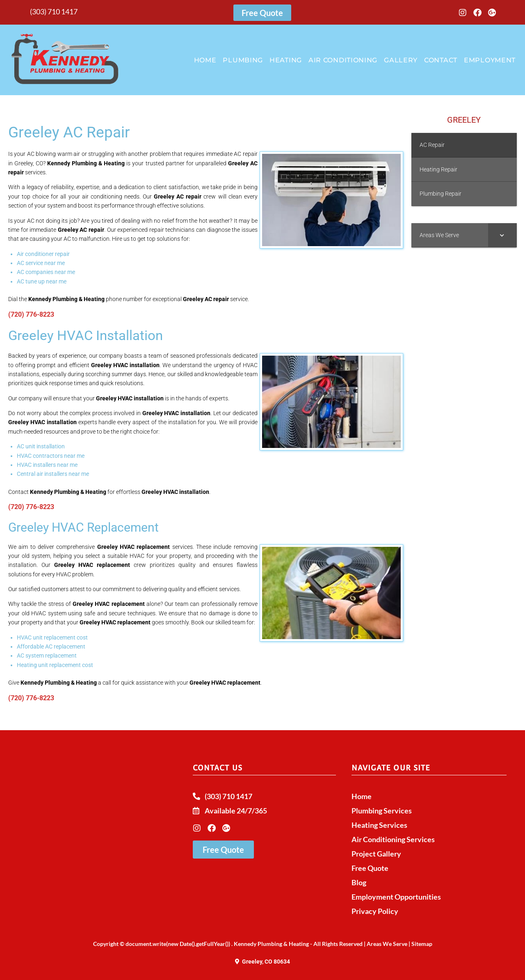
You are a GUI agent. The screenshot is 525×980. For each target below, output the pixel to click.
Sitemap (422, 944)
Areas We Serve (387, 944)
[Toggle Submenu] (502, 235)
